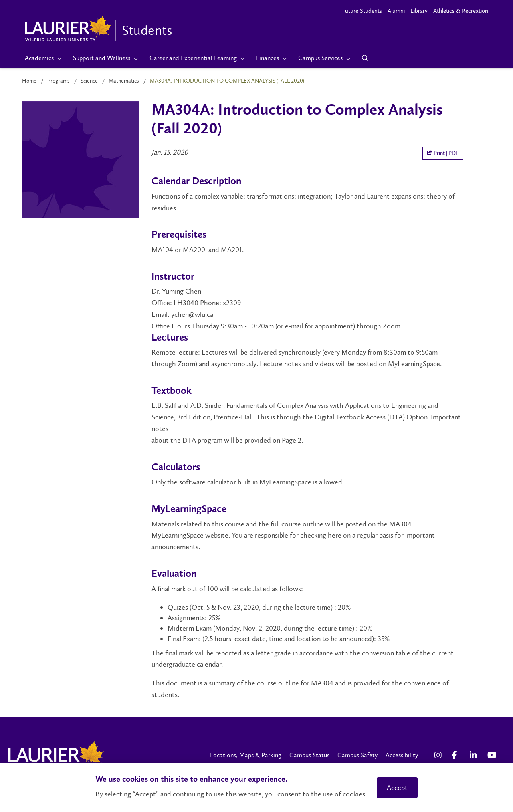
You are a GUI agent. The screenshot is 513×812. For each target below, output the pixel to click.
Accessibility (402, 755)
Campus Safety (357, 755)
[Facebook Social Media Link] (457, 755)
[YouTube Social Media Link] (492, 755)
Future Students (362, 11)
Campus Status (309, 755)
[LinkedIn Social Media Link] (475, 755)
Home (29, 81)
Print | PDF (443, 153)
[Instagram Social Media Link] (439, 755)
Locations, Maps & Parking (246, 755)
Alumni (396, 11)
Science (89, 81)
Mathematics (124, 81)
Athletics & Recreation (461, 11)
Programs (59, 81)
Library (419, 11)
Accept (397, 788)
